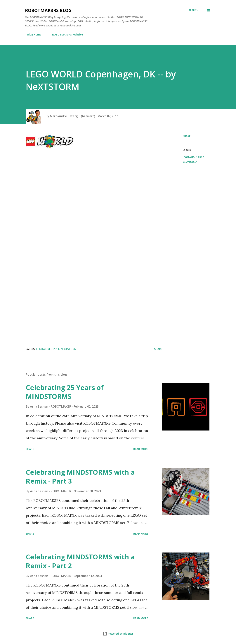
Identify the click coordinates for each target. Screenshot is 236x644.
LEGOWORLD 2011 (193, 157)
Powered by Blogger (118, 634)
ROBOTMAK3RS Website (65, 34)
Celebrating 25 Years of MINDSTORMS (65, 392)
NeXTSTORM (190, 162)
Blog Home (32, 34)
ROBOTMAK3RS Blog (48, 10)
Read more (141, 449)
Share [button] (187, 136)
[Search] (194, 10)
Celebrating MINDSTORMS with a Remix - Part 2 (80, 561)
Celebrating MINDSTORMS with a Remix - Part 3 (80, 477)
